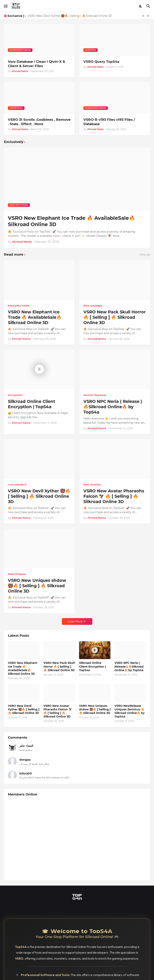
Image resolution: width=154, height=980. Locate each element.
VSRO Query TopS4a (101, 62)
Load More (75, 621)
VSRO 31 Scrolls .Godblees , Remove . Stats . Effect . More (39, 122)
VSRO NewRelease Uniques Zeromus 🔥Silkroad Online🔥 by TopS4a (129, 711)
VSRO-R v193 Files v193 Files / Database (109, 122)
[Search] (149, 6)
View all (145, 255)
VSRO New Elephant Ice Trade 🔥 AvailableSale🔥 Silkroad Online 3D (71, 221)
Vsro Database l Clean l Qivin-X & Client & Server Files (36, 64)
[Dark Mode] (141, 6)
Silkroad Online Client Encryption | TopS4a (32, 404)
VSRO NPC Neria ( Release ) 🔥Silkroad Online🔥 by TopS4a (113, 407)
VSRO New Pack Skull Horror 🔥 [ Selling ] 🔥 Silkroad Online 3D (115, 317)
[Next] (148, 16)
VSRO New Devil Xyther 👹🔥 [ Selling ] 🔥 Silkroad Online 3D (70, 16)
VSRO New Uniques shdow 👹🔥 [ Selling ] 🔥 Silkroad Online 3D (37, 586)
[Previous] (143, 16)
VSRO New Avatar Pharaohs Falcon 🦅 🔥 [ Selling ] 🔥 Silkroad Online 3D (114, 496)
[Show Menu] (5, 6)
